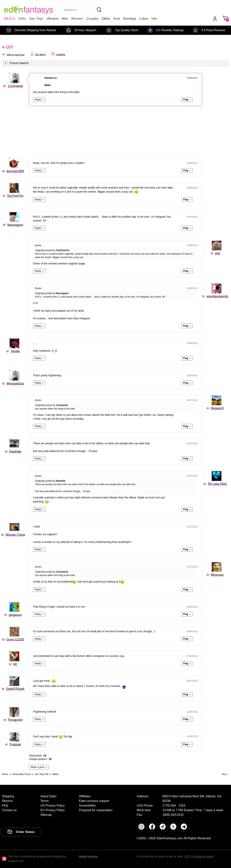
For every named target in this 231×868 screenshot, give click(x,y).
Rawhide (15, 452)
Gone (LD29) (15, 639)
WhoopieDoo (15, 384)
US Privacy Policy (53, 806)
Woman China (15, 535)
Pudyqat (15, 744)
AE (15, 664)
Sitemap (46, 815)
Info (154, 19)
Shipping (8, 796)
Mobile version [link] (88, 856)
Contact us (9, 810)
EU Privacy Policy (53, 810)
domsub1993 (15, 171)
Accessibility (87, 806)
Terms (45, 801)
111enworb (15, 86)
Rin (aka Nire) (217, 484)
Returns (7, 801)
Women (77, 19)
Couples (92, 19)
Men (65, 19)
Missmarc (217, 575)
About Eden (49, 796)
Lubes (144, 19)
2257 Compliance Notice (199, 856)
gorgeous (15, 615)
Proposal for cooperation (96, 810)
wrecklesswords (217, 296)
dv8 (217, 253)
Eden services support (94, 801)
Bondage (130, 19)
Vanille (15, 351)
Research (217, 408)
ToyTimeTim (15, 196)
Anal (117, 19)
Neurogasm (15, 225)
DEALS (10, 19)
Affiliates (85, 796)
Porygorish (15, 720)
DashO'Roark (15, 689)
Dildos (106, 19)
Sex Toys (36, 19)
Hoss (48, 85)
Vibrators (53, 19)
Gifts (22, 19)
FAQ (5, 806)
